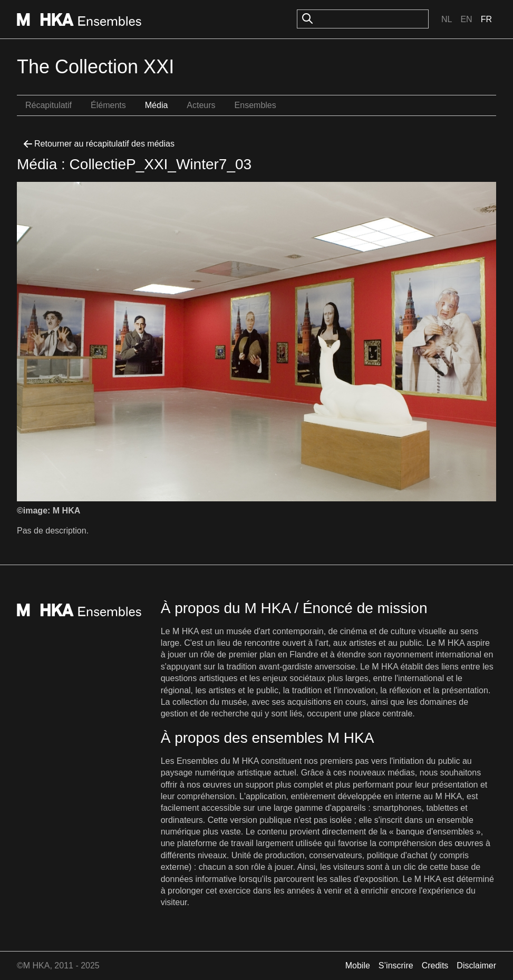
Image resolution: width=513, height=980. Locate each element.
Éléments (108, 105)
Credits (435, 966)
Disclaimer (476, 966)
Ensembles (255, 105)
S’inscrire (396, 966)
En (466, 19)
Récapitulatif (49, 105)
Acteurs (201, 105)
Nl (447, 19)
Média (157, 105)
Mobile (358, 966)
